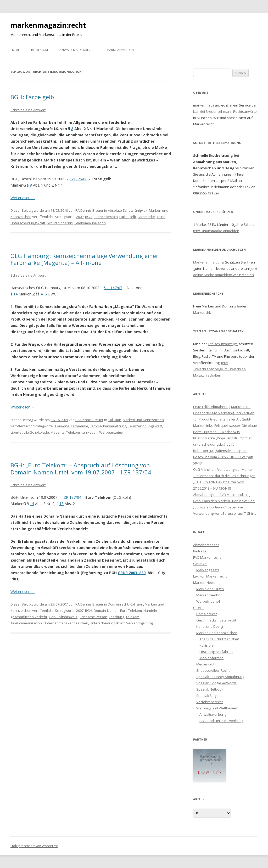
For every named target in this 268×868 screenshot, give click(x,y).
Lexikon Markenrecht (210, 576)
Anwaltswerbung (213, 714)
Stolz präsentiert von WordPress (34, 846)
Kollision (115, 420)
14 (15, 294)
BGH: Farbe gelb (32, 97)
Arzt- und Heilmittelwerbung (221, 721)
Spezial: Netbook (210, 689)
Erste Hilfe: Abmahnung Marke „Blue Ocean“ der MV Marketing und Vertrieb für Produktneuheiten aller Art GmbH (224, 413)
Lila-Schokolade (36, 432)
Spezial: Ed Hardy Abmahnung (220, 677)
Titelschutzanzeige (223, 344)
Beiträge (200, 551)
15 (62, 504)
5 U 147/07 (113, 288)
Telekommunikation (90, 223)
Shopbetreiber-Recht (213, 670)
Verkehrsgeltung (139, 623)
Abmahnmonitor (206, 545)
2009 (80, 217)
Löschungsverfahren (216, 652)
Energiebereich (106, 217)
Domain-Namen (106, 611)
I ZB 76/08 (79, 179)
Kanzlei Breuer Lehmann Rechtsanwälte (225, 111)
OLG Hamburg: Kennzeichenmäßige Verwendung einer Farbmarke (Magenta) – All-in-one (84, 259)
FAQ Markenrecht (207, 557)
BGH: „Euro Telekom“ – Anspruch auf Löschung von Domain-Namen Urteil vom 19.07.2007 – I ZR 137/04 (81, 468)
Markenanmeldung (208, 262)
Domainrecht (118, 604)
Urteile (198, 608)
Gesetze (200, 564)
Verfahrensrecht (210, 702)
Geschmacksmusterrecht (216, 620)
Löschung (116, 617)
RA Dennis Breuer (89, 210)
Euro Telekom (131, 611)
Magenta (58, 432)
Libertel (16, 432)
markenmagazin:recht (48, 25)
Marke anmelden (120, 50)
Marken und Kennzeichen (143, 420)
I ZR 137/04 (71, 497)
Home (15, 50)
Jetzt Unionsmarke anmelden (216, 231)
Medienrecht (206, 664)
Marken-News (204, 583)
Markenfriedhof (209, 595)
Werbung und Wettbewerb (217, 708)
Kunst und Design (210, 626)
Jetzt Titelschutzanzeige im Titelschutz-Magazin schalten (220, 369)
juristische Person (93, 617)
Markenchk (202, 312)
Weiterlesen (23, 198)
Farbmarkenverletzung (108, 426)
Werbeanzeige (111, 432)
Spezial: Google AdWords (216, 683)
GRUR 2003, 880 (132, 573)
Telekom (132, 617)
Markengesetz (208, 570)
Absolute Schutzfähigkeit (128, 210)
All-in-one (62, 426)
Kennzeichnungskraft (145, 426)
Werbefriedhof (208, 601)
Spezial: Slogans (209, 696)
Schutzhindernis (60, 223)
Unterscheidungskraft (107, 623)
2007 (80, 611)
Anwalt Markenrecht (77, 50)
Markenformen (211, 658)
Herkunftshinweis (63, 617)
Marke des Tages (210, 589)
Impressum (40, 50)
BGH (89, 217)
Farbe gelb (128, 217)
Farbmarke (146, 217)
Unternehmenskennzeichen (66, 623)
